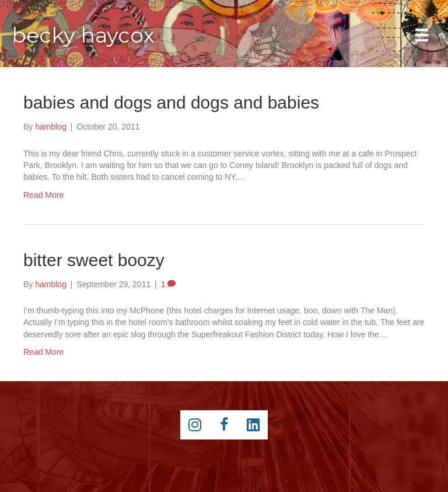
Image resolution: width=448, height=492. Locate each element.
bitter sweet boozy (94, 260)
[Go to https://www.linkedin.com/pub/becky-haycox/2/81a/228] (253, 425)
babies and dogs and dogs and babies (171, 102)
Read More (43, 195)
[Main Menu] (422, 35)
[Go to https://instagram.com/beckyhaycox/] (195, 425)
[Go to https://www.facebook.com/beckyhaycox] (224, 425)
